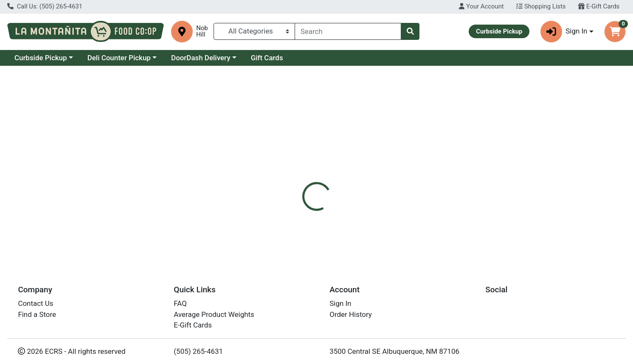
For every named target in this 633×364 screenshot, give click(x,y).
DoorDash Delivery (201, 58)
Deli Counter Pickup (119, 58)
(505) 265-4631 (198, 351)
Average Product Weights (214, 314)
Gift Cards (267, 58)
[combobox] (348, 31)
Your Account (481, 6)
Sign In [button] (564, 32)
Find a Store (37, 314)
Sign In (340, 303)
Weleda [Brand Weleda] (365, 215)
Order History (351, 314)
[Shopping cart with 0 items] (615, 32)
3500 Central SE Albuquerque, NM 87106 (394, 351)
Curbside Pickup (41, 58)
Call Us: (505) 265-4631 (45, 6)
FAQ (180, 303)
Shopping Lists (541, 6)
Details (287, 181)
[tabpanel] (448, 223)
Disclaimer (328, 181)
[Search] (348, 31)
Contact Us (35, 303)
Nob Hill (202, 31)
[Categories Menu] (254, 31)
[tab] (287, 181)
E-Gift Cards (599, 6)
